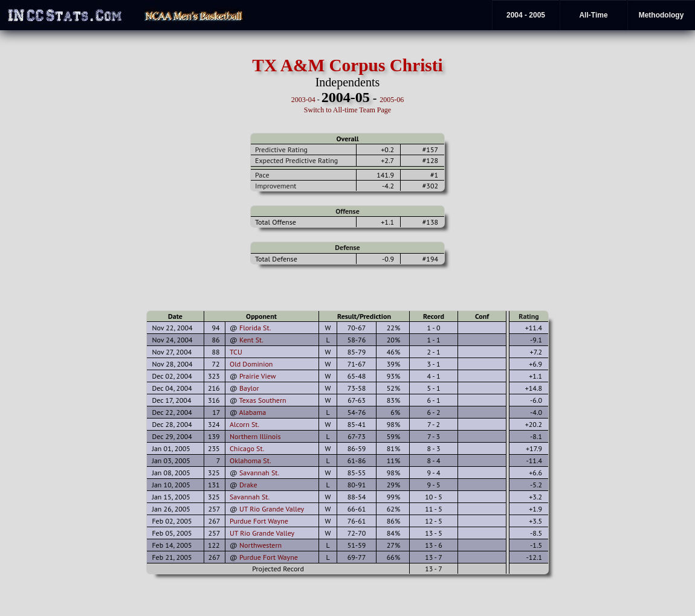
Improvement (276, 186)
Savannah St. (259, 473)
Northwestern (260, 545)
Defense (347, 247)
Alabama (253, 412)
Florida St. (255, 328)
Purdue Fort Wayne (259, 521)
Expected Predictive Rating (296, 160)
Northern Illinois (255, 436)
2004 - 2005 (526, 15)
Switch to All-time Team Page (347, 110)
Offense (347, 211)
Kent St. (251, 340)
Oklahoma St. (251, 460)
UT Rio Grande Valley (272, 509)
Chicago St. (247, 448)
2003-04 (303, 100)
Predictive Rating (281, 149)
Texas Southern (263, 400)
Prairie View (258, 376)
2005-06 (392, 100)
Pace (262, 175)
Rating (529, 316)
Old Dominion (251, 364)
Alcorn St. (244, 424)
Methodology (661, 15)
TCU (236, 352)
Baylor (249, 388)
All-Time (593, 15)
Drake (248, 485)
